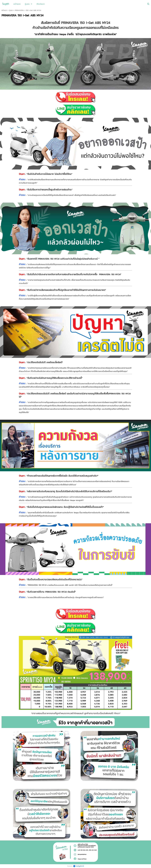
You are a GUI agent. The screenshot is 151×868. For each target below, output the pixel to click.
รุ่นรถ (11, 10)
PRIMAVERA (19, 10)
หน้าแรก (4, 10)
